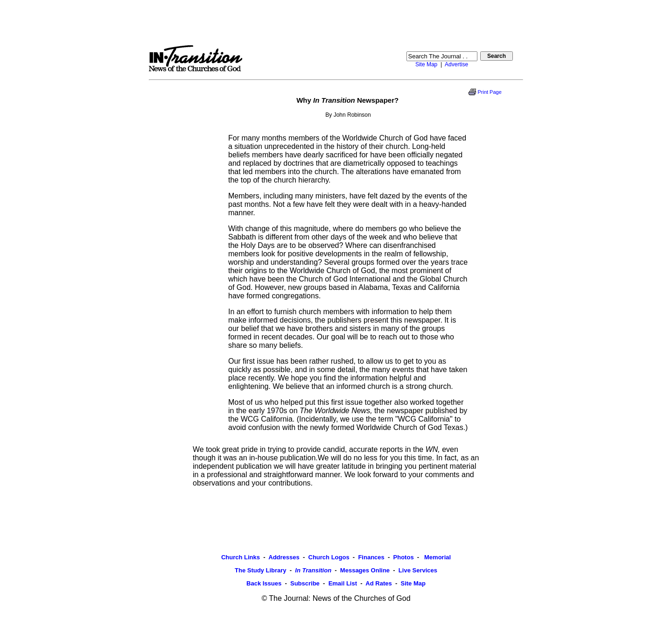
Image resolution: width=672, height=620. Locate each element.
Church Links (241, 557)
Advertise (456, 64)
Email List (343, 583)
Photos (404, 557)
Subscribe (305, 583)
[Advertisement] (336, 22)
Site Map (426, 64)
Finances (371, 557)
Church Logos (329, 557)
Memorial (437, 557)
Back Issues (264, 583)
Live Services (418, 570)
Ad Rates (378, 583)
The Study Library (261, 570)
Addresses (284, 557)
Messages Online (365, 570)
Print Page (489, 92)
